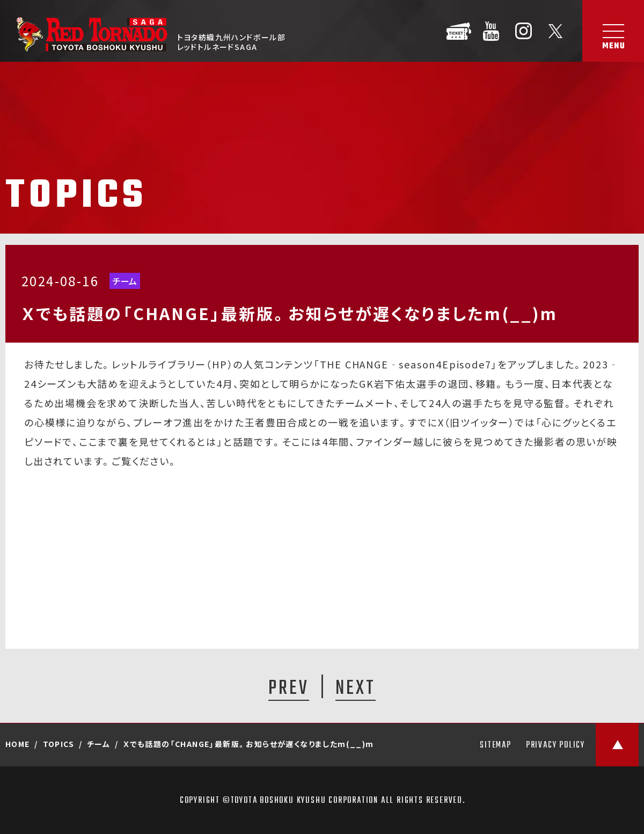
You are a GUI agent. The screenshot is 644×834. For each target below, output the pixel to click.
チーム (125, 281)
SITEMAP (496, 745)
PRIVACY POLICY (555, 745)
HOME (18, 744)
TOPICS (58, 744)
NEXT (356, 688)
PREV (289, 688)
